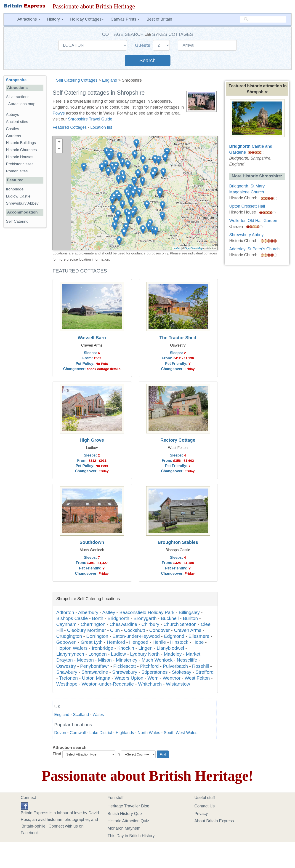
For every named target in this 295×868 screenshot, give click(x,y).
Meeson (85, 660)
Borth (98, 618)
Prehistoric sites (20, 164)
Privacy (201, 814)
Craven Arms (188, 630)
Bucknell (170, 618)
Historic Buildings (21, 143)
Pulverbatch (175, 666)
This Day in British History (131, 836)
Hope (198, 642)
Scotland (81, 715)
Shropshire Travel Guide (90, 119)
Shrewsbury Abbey (22, 203)
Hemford (116, 642)
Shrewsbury (125, 672)
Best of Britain (159, 19)
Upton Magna (96, 678)
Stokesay (182, 672)
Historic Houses (20, 157)
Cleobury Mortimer (86, 630)
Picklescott (125, 666)
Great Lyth (92, 642)
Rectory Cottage (178, 440)
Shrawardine (95, 672)
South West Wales (181, 733)
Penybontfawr (95, 666)
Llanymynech (70, 654)
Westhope (67, 684)
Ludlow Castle (18, 196)
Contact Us (205, 806)
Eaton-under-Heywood (136, 636)
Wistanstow (178, 684)
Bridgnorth (118, 618)
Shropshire (16, 80)
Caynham (66, 624)
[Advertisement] (25, 302)
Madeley (173, 654)
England (110, 80)
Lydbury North (145, 654)
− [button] (59, 149)
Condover (159, 630)
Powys (59, 113)
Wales (98, 715)
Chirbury (150, 624)
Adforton (65, 612)
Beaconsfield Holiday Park (147, 612)
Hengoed (139, 642)
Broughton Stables (178, 542)
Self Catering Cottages (77, 80)
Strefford (205, 672)
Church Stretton (180, 624)
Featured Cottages (70, 127)
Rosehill (201, 666)
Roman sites (17, 171)
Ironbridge (102, 648)
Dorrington (97, 636)
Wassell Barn (92, 338)
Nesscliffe (187, 660)
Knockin (126, 648)
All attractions (18, 97)
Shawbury (67, 672)
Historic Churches (21, 150)
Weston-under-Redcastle (108, 684)
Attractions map (22, 104)
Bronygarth (145, 618)
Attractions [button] (29, 19)
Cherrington (93, 624)
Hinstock (179, 642)
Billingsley (189, 612)
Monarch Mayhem (124, 828)
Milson (105, 660)
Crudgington (69, 636)
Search (147, 60)
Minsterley (127, 660)
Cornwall (78, 733)
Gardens (13, 136)
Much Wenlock (157, 660)
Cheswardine (124, 624)
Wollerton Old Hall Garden (253, 221)
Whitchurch (150, 684)
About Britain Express (214, 821)
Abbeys (12, 115)
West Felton (197, 678)
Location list (101, 127)
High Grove (92, 440)
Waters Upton (129, 678)
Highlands (125, 733)
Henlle (159, 642)
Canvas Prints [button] (125, 19)
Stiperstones (155, 672)
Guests (143, 45)
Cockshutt (135, 630)
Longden (97, 654)
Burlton (190, 618)
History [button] (55, 19)
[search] (263, 19)
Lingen (145, 648)
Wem (153, 678)
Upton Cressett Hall (247, 206)
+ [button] (59, 142)
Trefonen (68, 678)
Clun (115, 630)
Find (57, 754)
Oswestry (66, 666)
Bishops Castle (72, 618)
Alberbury (88, 612)
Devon (60, 733)
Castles (12, 129)
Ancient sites (17, 122)
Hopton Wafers (72, 648)
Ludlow (118, 654)
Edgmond (174, 636)
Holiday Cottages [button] (87, 19)
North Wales (149, 733)
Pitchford (149, 666)
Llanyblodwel (170, 648)
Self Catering (17, 221)
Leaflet (177, 248)
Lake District (101, 733)
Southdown (92, 542)
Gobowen (66, 642)
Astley (109, 612)
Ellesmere (199, 636)
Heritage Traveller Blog (129, 806)
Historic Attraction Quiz (128, 821)
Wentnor (172, 678)
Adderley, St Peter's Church (254, 249)
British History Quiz (125, 814)
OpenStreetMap (194, 248)
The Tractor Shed (178, 338)
